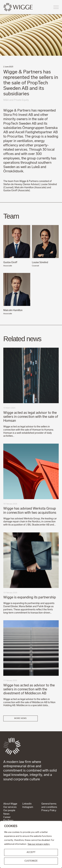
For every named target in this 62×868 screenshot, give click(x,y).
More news (20, 718)
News (6, 814)
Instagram (28, 807)
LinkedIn (27, 804)
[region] (31, 844)
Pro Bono (8, 821)
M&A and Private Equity (16, 100)
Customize (31, 861)
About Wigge (10, 804)
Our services (10, 807)
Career (7, 817)
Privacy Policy (49, 811)
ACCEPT (31, 852)
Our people (9, 811)
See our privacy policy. (39, 844)
